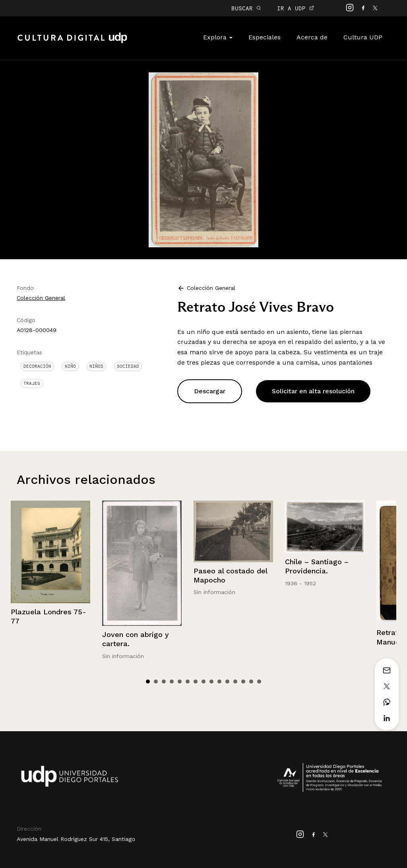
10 (219, 682)
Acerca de (312, 37)
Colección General (41, 298)
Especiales (265, 37)
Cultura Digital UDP (72, 42)
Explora (218, 37)
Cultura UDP (363, 37)
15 (259, 682)
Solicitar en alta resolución (313, 391)
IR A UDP (296, 8)
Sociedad (128, 366)
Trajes (32, 383)
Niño (70, 366)
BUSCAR (246, 8)
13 (243, 682)
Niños (96, 366)
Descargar (210, 391)
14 (251, 682)
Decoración (37, 366)
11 (227, 682)
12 (235, 682)
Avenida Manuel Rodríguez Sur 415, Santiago (76, 839)
